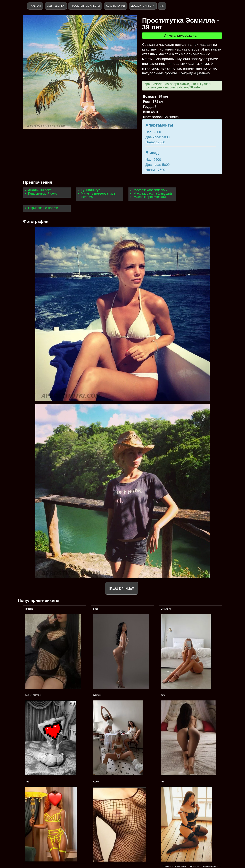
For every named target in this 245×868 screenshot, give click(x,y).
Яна (163, 782)
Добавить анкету (143, 6)
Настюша (29, 609)
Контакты (195, 866)
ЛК (162, 6)
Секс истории (115, 6)
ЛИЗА (163, 695)
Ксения (96, 782)
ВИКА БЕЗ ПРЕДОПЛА (33, 695)
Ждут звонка (56, 6)
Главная (35, 6)
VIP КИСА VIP (166, 609)
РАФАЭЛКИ (97, 695)
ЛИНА (27, 782)
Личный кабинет (211, 866)
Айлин (96, 609)
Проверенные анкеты (85, 6)
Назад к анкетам (122, 588)
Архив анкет (180, 866)
